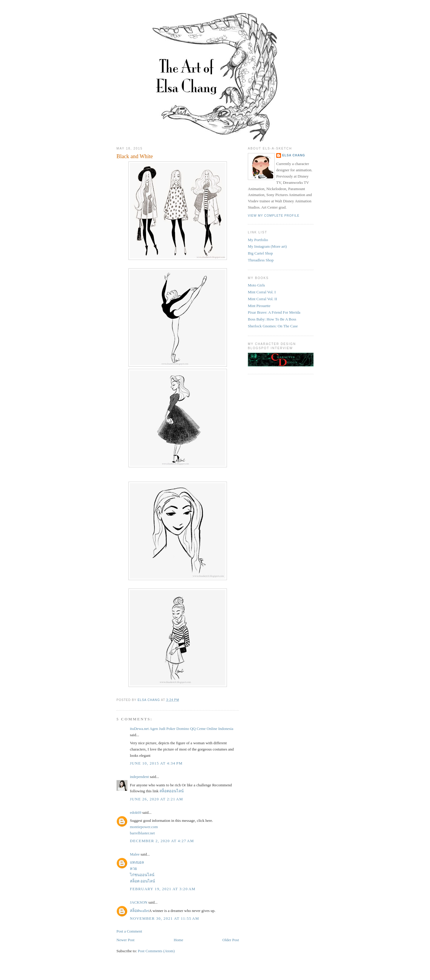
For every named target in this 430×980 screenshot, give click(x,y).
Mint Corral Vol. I (262, 292)
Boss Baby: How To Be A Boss (272, 319)
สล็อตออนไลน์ (172, 791)
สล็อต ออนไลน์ (142, 881)
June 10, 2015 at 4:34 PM (156, 763)
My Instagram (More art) (267, 246)
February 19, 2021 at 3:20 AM (163, 889)
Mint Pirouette (259, 306)
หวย (133, 869)
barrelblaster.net (142, 833)
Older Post (231, 940)
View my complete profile (274, 216)
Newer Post (125, 940)
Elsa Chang (294, 155)
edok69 (136, 812)
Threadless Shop (261, 260)
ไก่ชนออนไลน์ (142, 875)
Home (179, 940)
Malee (135, 854)
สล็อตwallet (139, 911)
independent (139, 777)
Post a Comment (129, 931)
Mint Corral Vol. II (262, 299)
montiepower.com (144, 827)
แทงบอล (137, 862)
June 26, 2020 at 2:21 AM (156, 799)
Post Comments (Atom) (156, 951)
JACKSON (139, 902)
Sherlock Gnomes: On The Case (273, 326)
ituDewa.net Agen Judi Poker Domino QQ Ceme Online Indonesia (182, 729)
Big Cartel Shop (260, 253)
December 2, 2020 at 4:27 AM (162, 841)
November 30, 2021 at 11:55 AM (165, 918)
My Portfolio (258, 240)
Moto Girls (256, 285)
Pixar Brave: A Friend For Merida (274, 312)
